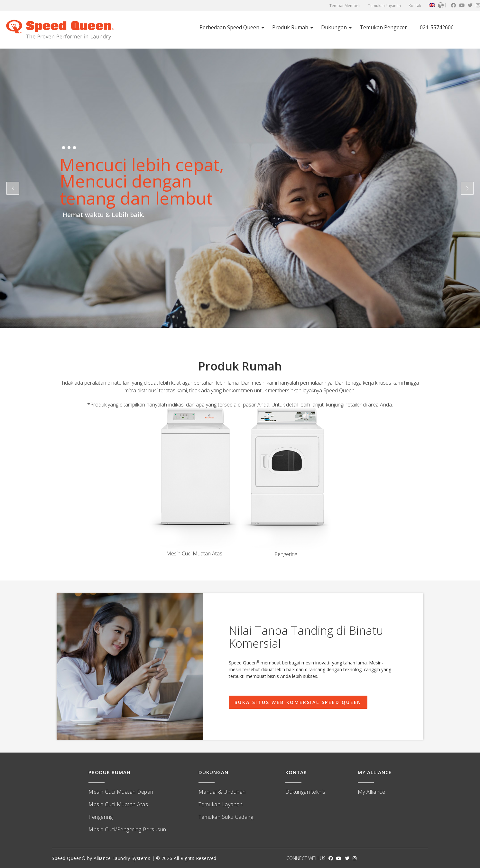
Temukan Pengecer (383, 27)
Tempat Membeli (345, 6)
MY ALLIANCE (375, 772)
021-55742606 (437, 27)
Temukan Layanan (384, 6)
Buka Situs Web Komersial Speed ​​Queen (298, 702)
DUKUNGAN (213, 772)
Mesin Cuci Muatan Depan (121, 792)
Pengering (101, 817)
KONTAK (296, 772)
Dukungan (334, 27)
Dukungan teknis (305, 792)
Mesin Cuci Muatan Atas (118, 804)
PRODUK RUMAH (110, 772)
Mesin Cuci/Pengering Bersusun (127, 829)
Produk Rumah (290, 27)
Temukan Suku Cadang (226, 817)
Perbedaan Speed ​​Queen (229, 27)
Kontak (415, 6)
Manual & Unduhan (222, 792)
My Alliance (372, 792)
